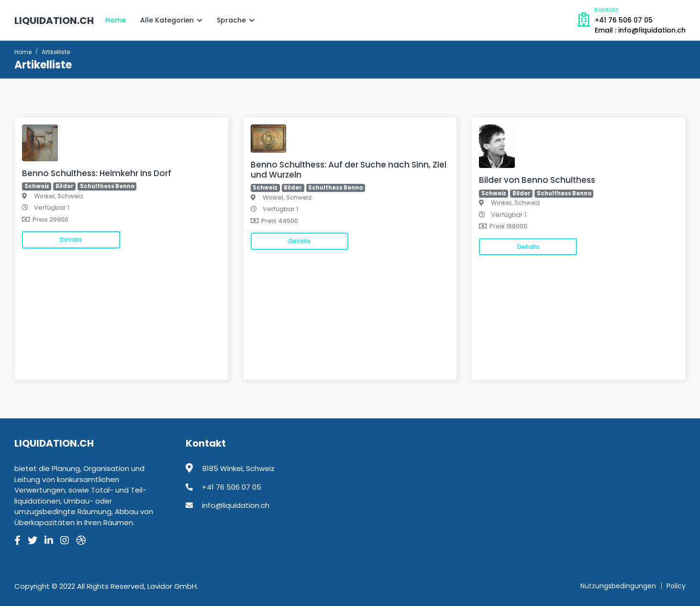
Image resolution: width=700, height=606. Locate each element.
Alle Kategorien (171, 20)
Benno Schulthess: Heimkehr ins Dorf (97, 173)
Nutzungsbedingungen (618, 586)
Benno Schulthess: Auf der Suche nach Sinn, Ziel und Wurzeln (349, 170)
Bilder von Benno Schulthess (537, 180)
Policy (676, 586)
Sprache (236, 20)
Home (116, 20)
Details (71, 240)
